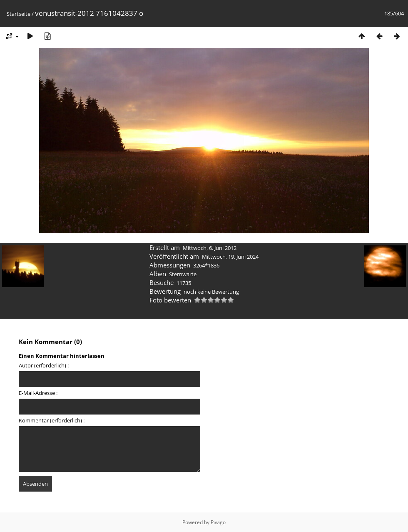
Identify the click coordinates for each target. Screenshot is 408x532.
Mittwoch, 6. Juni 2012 (210, 248)
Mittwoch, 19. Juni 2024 (230, 257)
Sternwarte (183, 274)
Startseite (19, 14)
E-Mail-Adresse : (38, 393)
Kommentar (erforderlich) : (52, 420)
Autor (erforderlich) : (44, 365)
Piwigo (218, 522)
